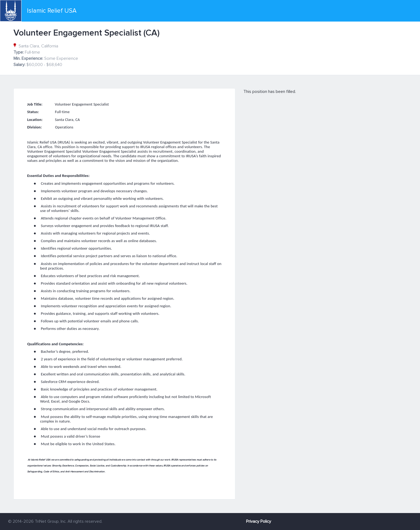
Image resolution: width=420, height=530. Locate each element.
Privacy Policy (259, 521)
